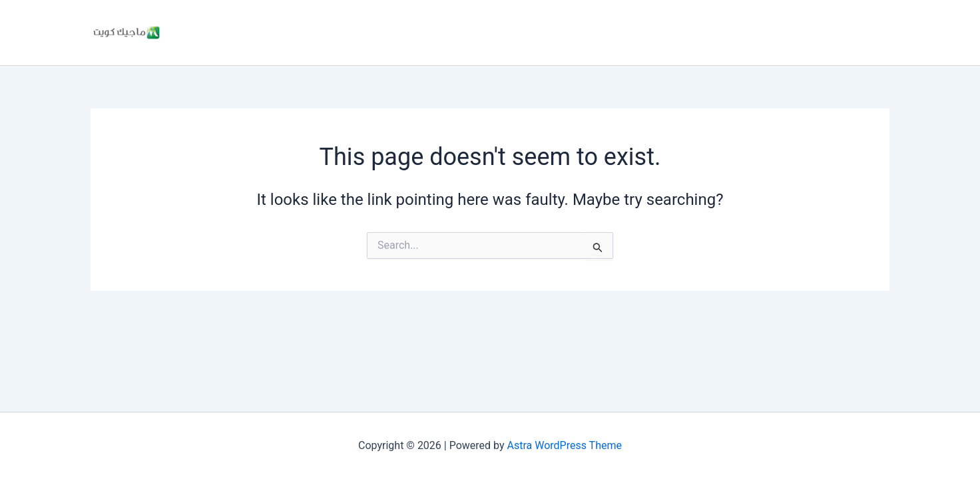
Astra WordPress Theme (565, 445)
